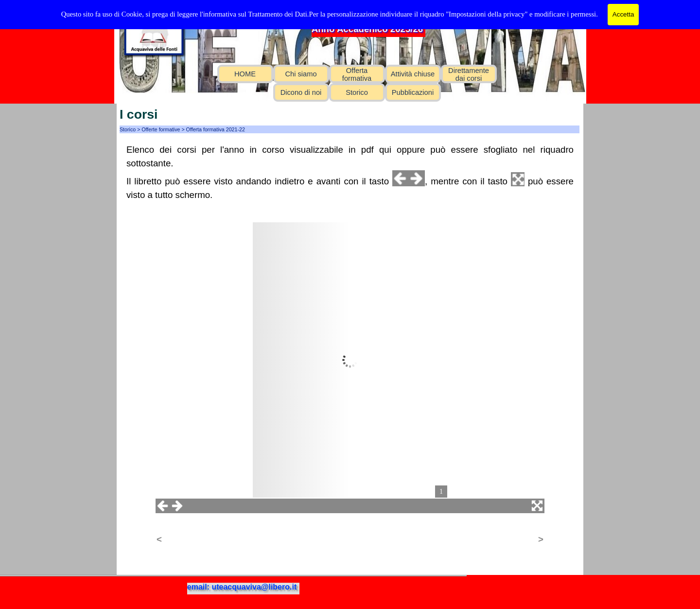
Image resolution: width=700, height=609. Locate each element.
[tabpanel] (350, 172)
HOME (245, 74)
